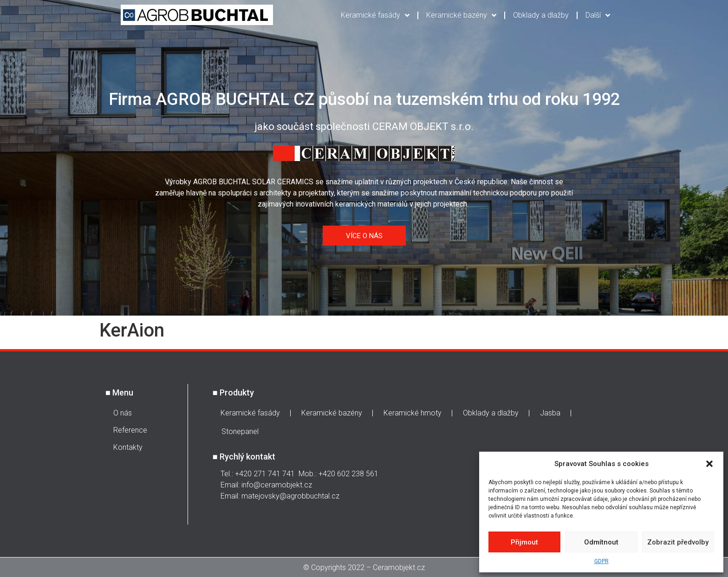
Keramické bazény (461, 15)
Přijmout (524, 542)
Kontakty (128, 447)
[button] (709, 464)
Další (598, 15)
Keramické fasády (375, 15)
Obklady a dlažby (541, 15)
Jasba (550, 413)
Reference (130, 430)
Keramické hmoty (413, 413)
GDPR (601, 561)
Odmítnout (601, 542)
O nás (123, 413)
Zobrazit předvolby (678, 542)
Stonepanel (240, 431)
